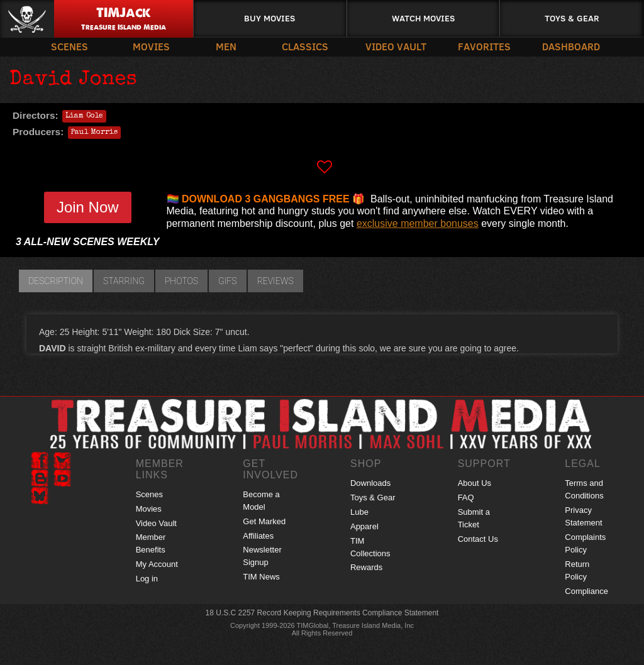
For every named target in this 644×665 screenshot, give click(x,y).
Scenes (69, 46)
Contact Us (478, 539)
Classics (305, 46)
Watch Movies (423, 18)
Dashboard (571, 46)
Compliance (586, 591)
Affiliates (258, 536)
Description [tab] (56, 281)
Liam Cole (84, 116)
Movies (151, 46)
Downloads (370, 483)
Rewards (366, 567)
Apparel (364, 526)
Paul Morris (94, 133)
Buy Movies (269, 18)
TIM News (261, 577)
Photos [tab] (181, 281)
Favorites (484, 46)
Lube (359, 512)
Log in (147, 579)
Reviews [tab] (275, 281)
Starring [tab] (124, 281)
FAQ (466, 497)
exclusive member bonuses (418, 223)
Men (226, 46)
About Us (475, 483)
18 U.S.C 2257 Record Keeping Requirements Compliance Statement (322, 613)
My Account (157, 564)
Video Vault (396, 46)
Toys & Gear (572, 18)
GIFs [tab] (228, 281)
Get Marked (264, 521)
